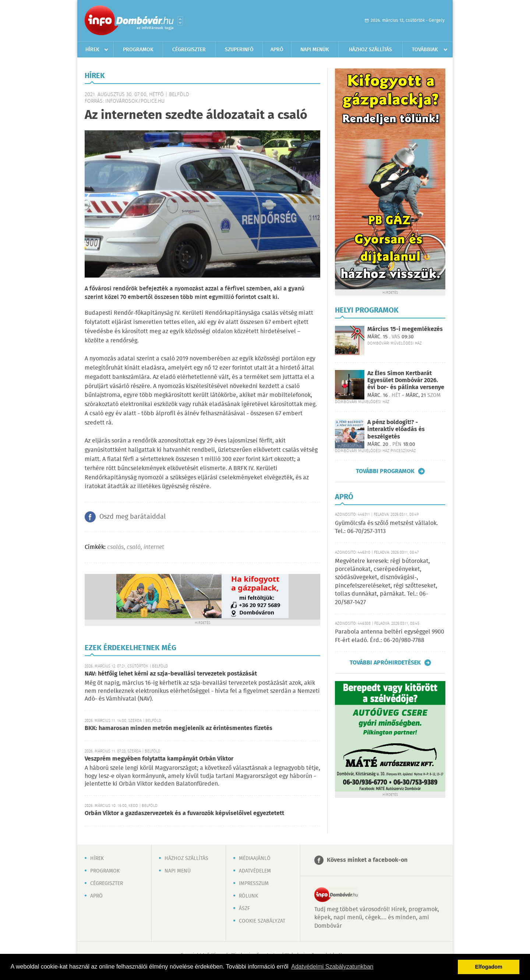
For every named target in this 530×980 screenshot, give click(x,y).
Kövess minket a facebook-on (367, 860)
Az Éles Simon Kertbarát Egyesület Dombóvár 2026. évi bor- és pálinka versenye (406, 380)
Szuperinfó (239, 50)
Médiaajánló (255, 859)
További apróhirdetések (385, 663)
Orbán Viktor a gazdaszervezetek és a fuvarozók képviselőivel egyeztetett (184, 813)
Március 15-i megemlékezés (405, 329)
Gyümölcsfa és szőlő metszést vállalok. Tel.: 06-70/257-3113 (386, 527)
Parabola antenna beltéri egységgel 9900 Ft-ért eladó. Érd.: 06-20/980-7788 (390, 636)
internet (154, 547)
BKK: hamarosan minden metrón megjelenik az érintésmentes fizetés (179, 728)
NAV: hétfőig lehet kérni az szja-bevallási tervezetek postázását (171, 674)
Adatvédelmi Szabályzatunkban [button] (332, 967)
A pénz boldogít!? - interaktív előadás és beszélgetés (396, 429)
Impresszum (254, 884)
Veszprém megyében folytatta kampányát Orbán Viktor (159, 759)
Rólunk (248, 896)
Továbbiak (425, 50)
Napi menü (178, 871)
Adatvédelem (255, 871)
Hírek (92, 50)
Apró (277, 50)
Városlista (180, 21)
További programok (385, 471)
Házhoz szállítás (370, 50)
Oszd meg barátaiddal (132, 517)
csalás (115, 547)
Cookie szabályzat (262, 921)
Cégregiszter (189, 50)
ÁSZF (244, 909)
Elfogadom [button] (489, 967)
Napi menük (315, 50)
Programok (138, 50)
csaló (134, 547)
